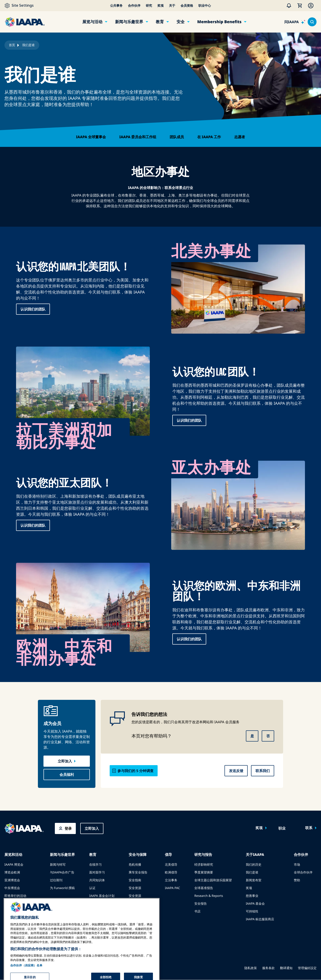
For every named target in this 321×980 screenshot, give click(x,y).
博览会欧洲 (12, 872)
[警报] (289, 6)
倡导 (168, 855)
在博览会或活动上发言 (20, 904)
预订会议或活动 (15, 911)
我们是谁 (252, 872)
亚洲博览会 (12, 880)
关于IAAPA (255, 855)
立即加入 (65, 761)
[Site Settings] (19, 6)
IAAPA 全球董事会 (91, 137)
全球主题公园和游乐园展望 (213, 880)
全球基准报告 (204, 888)
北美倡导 (171, 865)
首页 (12, 45)
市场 (297, 865)
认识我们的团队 (33, 309)
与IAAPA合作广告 (62, 872)
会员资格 (187, 6)
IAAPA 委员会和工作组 (138, 137)
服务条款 (268, 968)
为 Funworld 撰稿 (62, 888)
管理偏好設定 (307, 968)
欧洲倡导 (171, 872)
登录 (68, 828)
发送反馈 (236, 771)
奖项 (160, 6)
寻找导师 (95, 911)
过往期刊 (56, 880)
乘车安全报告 (138, 872)
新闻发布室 (254, 880)
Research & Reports (209, 896)
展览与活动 (92, 22)
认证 (92, 888)
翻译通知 (286, 968)
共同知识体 (97, 880)
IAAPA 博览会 (14, 865)
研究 (149, 6)
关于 (172, 6)
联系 (309, 828)
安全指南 (135, 880)
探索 (92, 904)
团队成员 (177, 137)
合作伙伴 (134, 6)
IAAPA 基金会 (255, 904)
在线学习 (95, 865)
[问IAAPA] (295, 22)
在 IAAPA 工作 (209, 137)
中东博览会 (12, 888)
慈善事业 (252, 896)
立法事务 (171, 880)
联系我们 (263, 771)
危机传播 (135, 865)
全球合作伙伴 (303, 872)
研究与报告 (203, 855)
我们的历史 (254, 865)
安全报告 (201, 904)
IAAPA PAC (172, 888)
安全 (181, 22)
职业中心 (205, 6)
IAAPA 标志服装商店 (260, 919)
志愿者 (240, 137)
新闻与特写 (58, 865)
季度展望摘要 (204, 872)
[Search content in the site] (312, 22)
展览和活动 (13, 855)
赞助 (297, 880)
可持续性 (252, 911)
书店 (198, 911)
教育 (160, 22)
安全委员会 (136, 911)
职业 (282, 828)
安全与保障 (138, 855)
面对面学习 (97, 872)
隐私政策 (251, 968)
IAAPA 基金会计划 (102, 896)
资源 (92, 919)
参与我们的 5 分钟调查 (135, 771)
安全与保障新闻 (140, 904)
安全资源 (135, 888)
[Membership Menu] (311, 6)
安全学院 (135, 919)
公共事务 (116, 6)
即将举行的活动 (15, 896)
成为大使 (11, 919)
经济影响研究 (204, 865)
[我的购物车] (300, 6)
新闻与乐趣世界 (129, 22)
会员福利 (67, 775)
